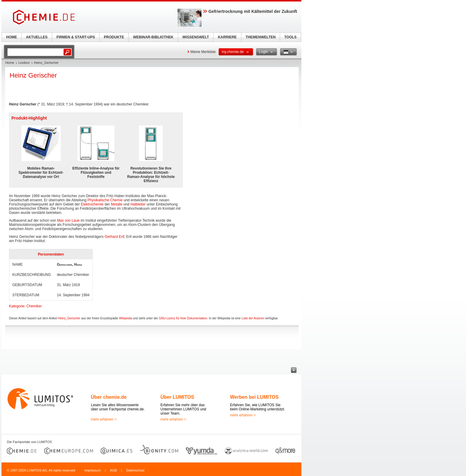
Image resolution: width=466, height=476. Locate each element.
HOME (12, 37)
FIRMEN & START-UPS (76, 37)
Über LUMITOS (177, 397)
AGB (114, 470)
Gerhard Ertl (114, 237)
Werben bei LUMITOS (254, 397)
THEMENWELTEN (261, 37)
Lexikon (24, 63)
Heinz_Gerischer (69, 318)
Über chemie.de (109, 397)
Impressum (92, 470)
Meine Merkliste (203, 52)
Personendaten (51, 254)
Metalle (117, 204)
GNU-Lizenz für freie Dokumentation (183, 318)
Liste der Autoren (253, 318)
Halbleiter (138, 204)
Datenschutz (135, 470)
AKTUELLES (37, 37)
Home (10, 63)
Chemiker (34, 306)
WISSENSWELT (196, 37)
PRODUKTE (114, 37)
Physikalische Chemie (105, 200)
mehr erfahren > (104, 419)
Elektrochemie (92, 204)
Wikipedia (125, 318)
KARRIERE (227, 37)
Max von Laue (68, 220)
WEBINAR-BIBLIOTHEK (153, 37)
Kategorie (17, 306)
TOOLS (290, 37)
